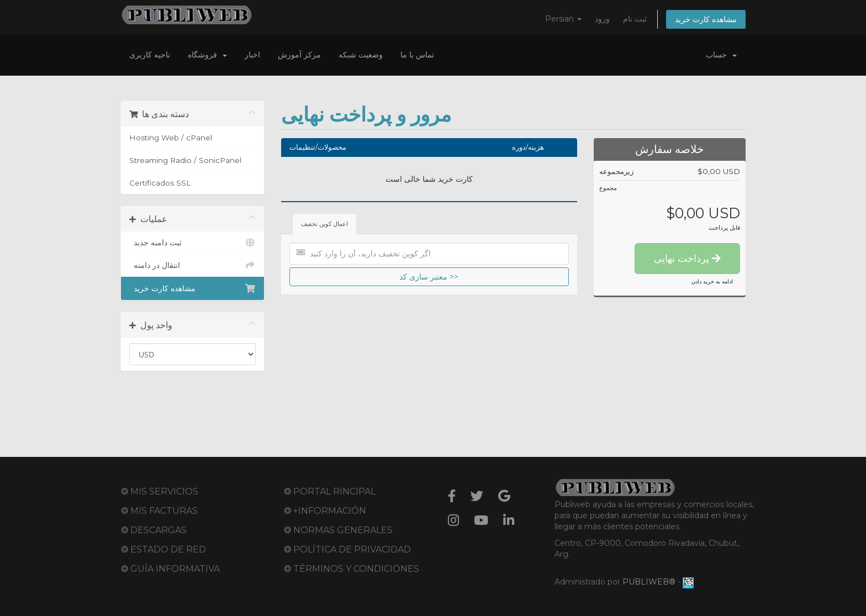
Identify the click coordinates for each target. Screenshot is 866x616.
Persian (563, 19)
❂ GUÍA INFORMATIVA (170, 569)
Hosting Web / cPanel (171, 138)
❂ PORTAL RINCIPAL (330, 491)
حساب (721, 55)
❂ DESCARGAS (154, 530)
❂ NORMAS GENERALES (338, 530)
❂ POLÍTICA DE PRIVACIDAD (347, 549)
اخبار (252, 55)
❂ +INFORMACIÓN (325, 511)
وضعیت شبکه (361, 55)
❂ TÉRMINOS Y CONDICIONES (352, 569)
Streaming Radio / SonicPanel (185, 160)
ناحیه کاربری (150, 55)
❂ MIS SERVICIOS (160, 491)
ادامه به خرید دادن (712, 281)
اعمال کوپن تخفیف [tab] (324, 224)
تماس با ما (417, 55)
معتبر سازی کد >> (429, 277)
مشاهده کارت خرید (706, 19)
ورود (602, 19)
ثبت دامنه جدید (192, 243)
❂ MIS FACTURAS (159, 511)
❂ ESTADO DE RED (163, 549)
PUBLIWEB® (649, 582)
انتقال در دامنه (192, 265)
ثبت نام (635, 19)
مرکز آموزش (299, 55)
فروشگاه (207, 55)
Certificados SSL (160, 183)
